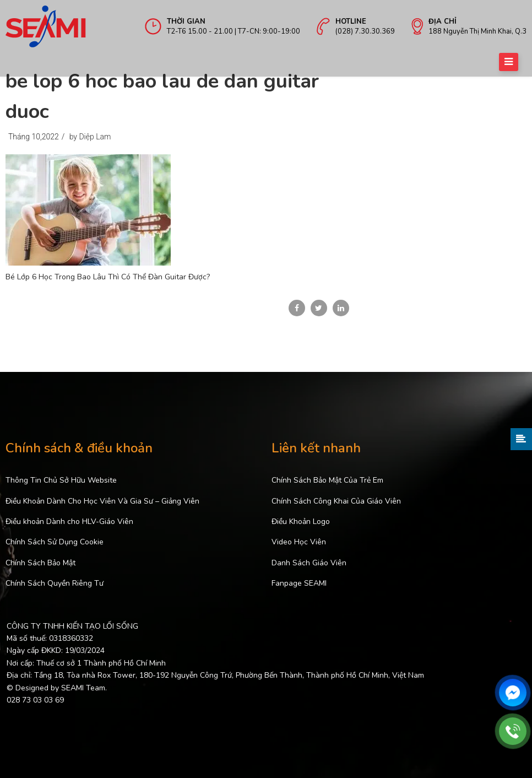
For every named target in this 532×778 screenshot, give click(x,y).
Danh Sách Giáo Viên (309, 563)
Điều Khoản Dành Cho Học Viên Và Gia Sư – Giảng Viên (102, 501)
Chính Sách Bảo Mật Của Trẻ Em (327, 480)
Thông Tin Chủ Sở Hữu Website (61, 480)
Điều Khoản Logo (301, 522)
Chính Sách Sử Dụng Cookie (55, 542)
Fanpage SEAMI (299, 583)
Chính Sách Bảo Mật (40, 563)
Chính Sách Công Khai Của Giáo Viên (336, 501)
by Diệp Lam (90, 137)
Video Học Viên (299, 542)
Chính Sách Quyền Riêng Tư (55, 583)
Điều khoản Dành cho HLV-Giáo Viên (69, 522)
